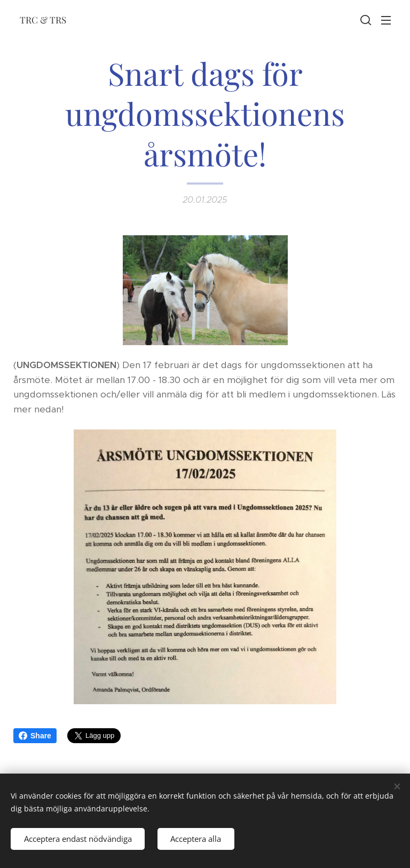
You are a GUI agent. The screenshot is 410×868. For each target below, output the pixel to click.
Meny (386, 20)
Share (35, 736)
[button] (365, 20)
